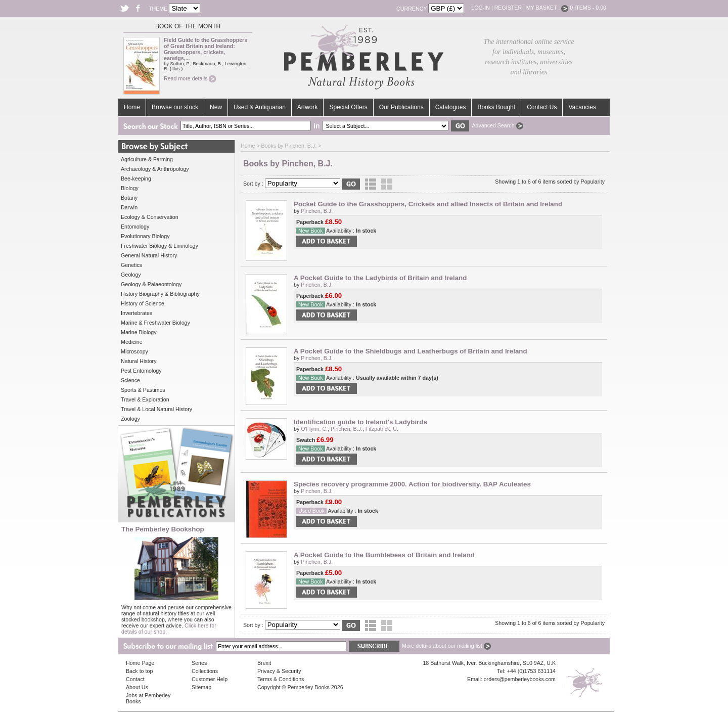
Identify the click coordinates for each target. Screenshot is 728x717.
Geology (131, 275)
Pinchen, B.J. (317, 211)
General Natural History (149, 255)
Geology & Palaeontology (151, 284)
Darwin (129, 207)
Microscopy (134, 351)
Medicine (132, 342)
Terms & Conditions (281, 679)
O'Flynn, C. (314, 429)
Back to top (139, 671)
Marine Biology (139, 332)
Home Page (140, 663)
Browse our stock (175, 107)
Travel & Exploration (145, 399)
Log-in (481, 8)
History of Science (143, 303)
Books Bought (496, 107)
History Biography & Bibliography (160, 294)
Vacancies (582, 107)
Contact (135, 679)
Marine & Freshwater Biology (155, 323)
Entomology (135, 227)
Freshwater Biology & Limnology (160, 246)
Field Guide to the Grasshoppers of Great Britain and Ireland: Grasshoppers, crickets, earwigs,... (206, 49)
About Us (137, 687)
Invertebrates (136, 313)
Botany (129, 198)
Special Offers (348, 107)
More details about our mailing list (446, 646)
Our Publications (401, 107)
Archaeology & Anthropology (155, 169)
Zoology (130, 419)
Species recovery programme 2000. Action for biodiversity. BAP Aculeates (412, 484)
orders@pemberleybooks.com (520, 679)
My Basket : (548, 8)
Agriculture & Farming (147, 159)
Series (199, 663)
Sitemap (201, 687)
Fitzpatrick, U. (382, 429)
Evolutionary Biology (145, 236)
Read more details (190, 78)
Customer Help (210, 679)
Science (130, 380)
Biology (130, 188)
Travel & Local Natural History (156, 409)
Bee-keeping (136, 178)
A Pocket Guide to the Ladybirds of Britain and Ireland (380, 278)
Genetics (131, 265)
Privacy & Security (279, 671)
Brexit (264, 663)
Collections (205, 671)
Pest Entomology (141, 371)
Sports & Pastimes (143, 390)
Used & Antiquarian (260, 107)
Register (508, 8)
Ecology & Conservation (150, 217)
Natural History (139, 361)
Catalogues (451, 107)
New (216, 107)
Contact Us (542, 107)
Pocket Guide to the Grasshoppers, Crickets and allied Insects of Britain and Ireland (428, 204)
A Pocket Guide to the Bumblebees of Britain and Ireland (384, 555)
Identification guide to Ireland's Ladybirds (360, 422)
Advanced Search (497, 125)
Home (132, 107)
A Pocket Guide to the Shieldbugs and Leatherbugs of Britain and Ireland (411, 351)
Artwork (308, 107)
